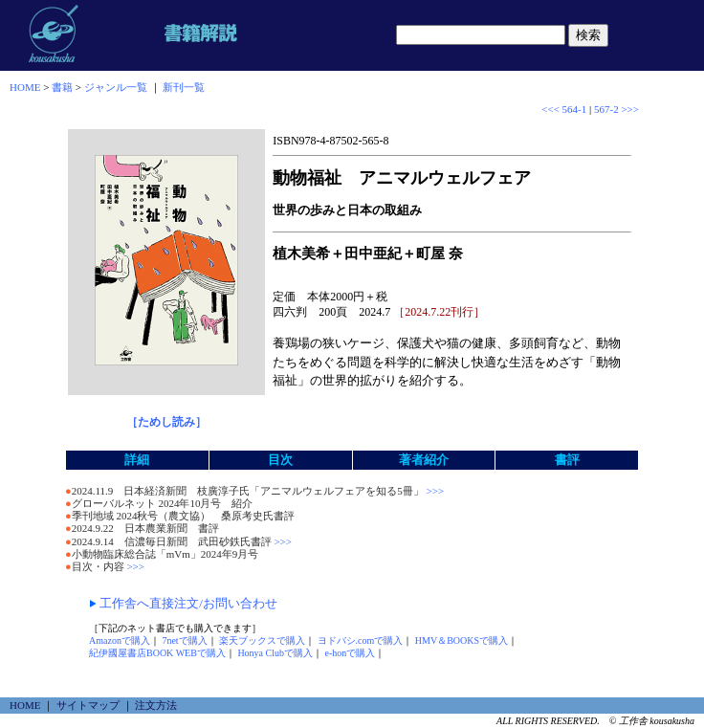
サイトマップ (88, 705)
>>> (434, 491)
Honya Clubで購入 (275, 653)
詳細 (137, 460)
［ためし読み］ (166, 422)
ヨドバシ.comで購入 (361, 640)
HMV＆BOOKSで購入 (462, 640)
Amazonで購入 (120, 640)
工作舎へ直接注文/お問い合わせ (188, 603)
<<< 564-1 (564, 109)
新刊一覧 (184, 87)
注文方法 (156, 705)
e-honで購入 (350, 653)
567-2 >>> (616, 109)
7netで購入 (184, 640)
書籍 (62, 87)
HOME (25, 87)
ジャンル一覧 (116, 87)
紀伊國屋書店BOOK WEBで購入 (157, 653)
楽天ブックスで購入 (262, 640)
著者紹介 (424, 460)
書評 (567, 460)
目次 (280, 460)
